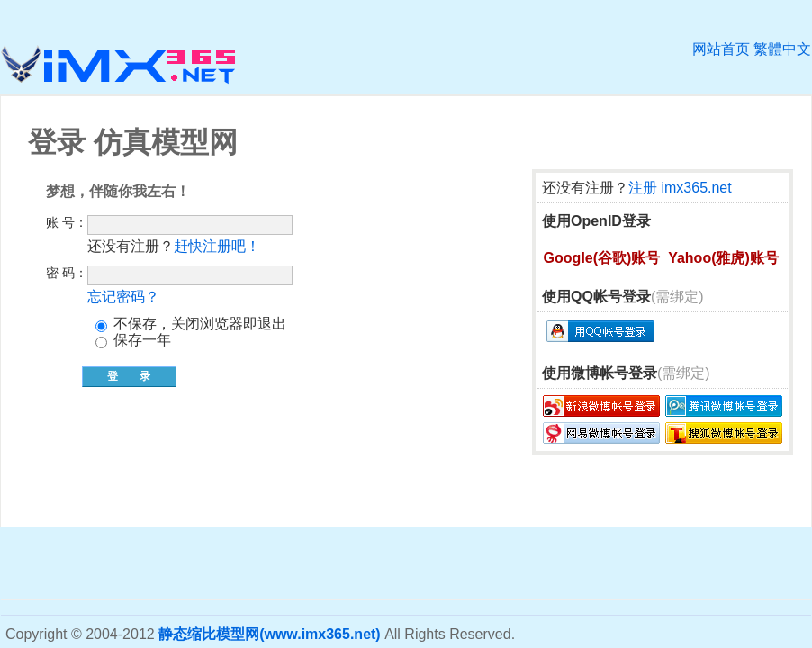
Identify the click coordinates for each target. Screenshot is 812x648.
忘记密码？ (123, 297)
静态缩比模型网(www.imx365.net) (270, 634)
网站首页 (721, 49)
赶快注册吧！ (217, 246)
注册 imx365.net (680, 188)
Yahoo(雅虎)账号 (723, 258)
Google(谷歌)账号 (602, 258)
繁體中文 (782, 49)
